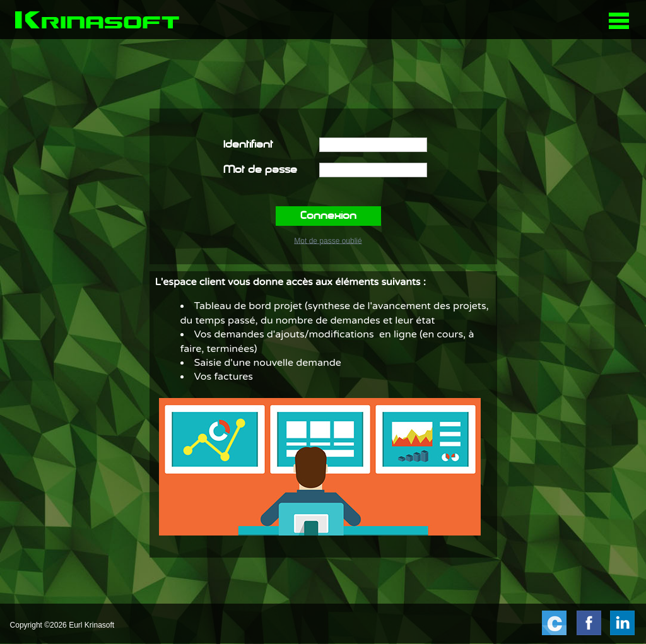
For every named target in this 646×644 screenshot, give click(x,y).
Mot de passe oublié (328, 240)
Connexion (328, 216)
